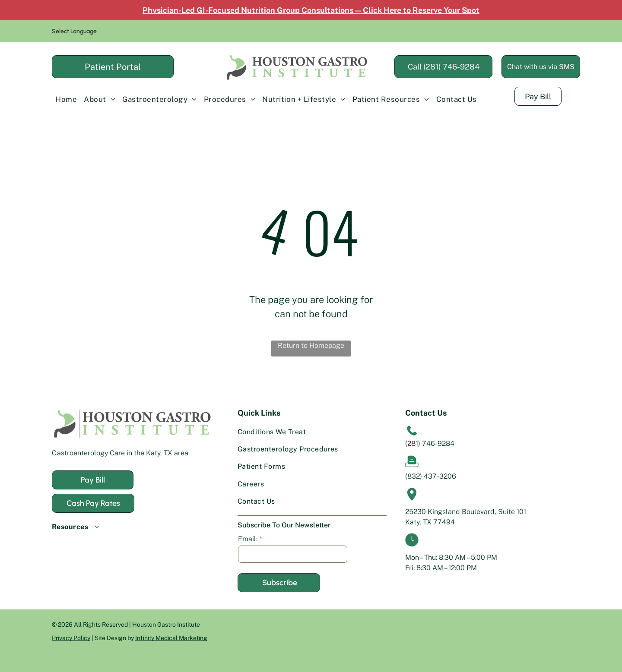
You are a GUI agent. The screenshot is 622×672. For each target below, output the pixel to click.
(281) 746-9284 (430, 443)
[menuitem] (66, 99)
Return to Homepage (311, 345)
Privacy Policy (71, 638)
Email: (248, 539)
